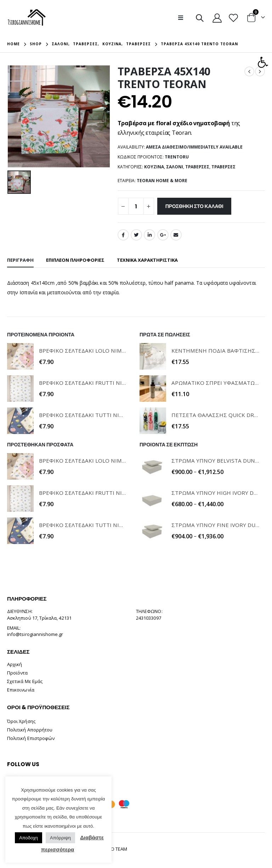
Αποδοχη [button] (29, 838)
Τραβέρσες (197, 167)
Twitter (136, 235)
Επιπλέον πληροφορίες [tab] (75, 260)
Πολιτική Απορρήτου (30, 730)
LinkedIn (149, 235)
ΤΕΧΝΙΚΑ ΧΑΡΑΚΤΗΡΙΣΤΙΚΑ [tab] (147, 260)
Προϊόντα (18, 673)
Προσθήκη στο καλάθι (194, 206)
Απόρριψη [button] (60, 838)
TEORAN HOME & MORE (162, 181)
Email (176, 235)
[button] (263, 62)
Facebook (123, 235)
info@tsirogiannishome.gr (35, 634)
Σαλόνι (175, 167)
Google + (163, 235)
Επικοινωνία (21, 690)
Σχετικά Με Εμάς (25, 681)
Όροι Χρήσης (21, 721)
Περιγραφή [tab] (20, 260)
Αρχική (15, 664)
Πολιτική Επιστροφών (31, 738)
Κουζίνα (154, 167)
